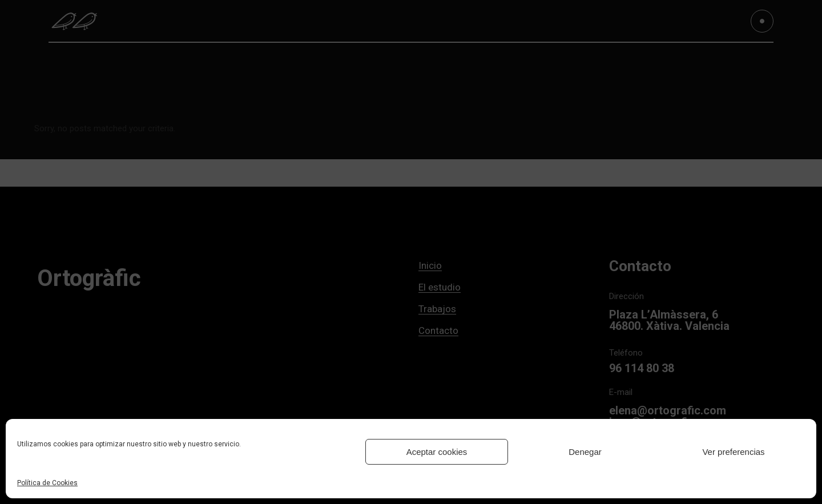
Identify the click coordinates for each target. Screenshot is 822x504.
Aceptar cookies (437, 452)
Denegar (585, 452)
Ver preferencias (733, 452)
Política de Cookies (47, 483)
